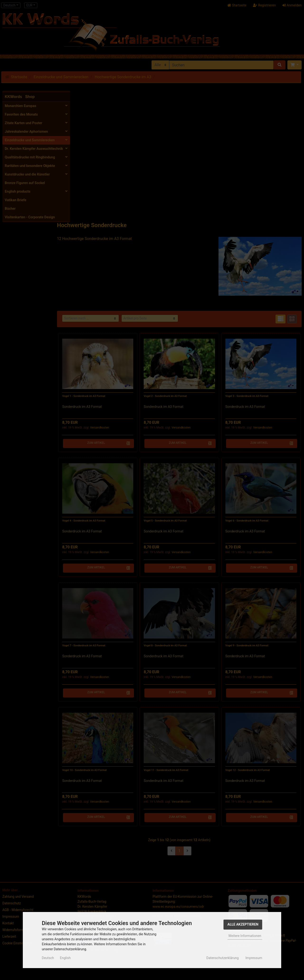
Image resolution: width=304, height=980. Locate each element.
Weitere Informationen (245, 936)
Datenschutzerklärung (223, 958)
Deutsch (48, 958)
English (65, 958)
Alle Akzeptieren (243, 924)
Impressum (254, 958)
